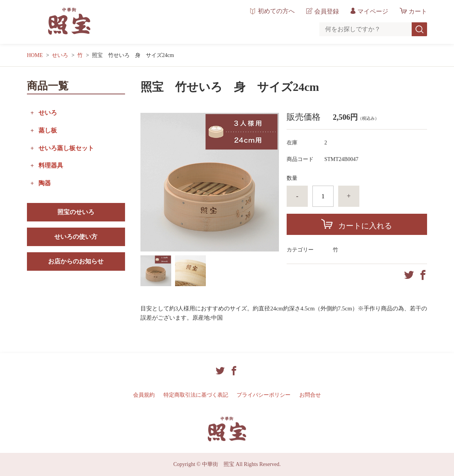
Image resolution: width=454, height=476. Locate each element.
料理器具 (51, 165)
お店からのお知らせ (76, 261)
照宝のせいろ (76, 212)
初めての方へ (276, 11)
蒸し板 (48, 130)
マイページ (373, 11)
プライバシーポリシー (264, 395)
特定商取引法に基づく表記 (196, 395)
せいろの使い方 (76, 237)
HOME (35, 55)
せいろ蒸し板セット (66, 148)
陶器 (45, 183)
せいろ (60, 55)
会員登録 (327, 11)
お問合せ (310, 395)
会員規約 (144, 395)
